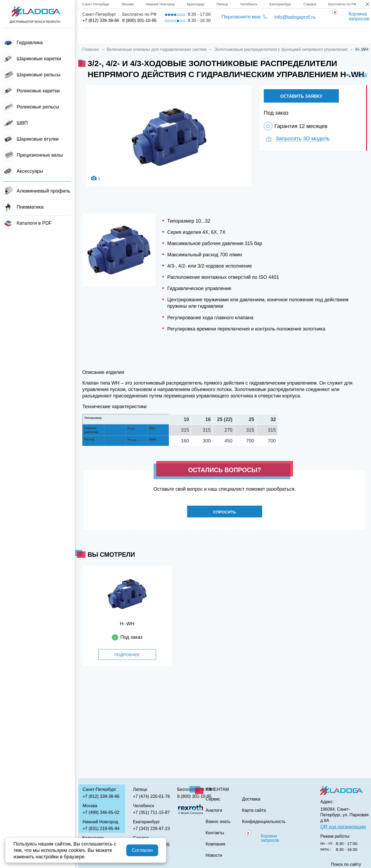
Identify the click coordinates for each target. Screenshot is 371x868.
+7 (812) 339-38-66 (101, 20)
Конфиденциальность (264, 822)
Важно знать (290, 36)
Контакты (334, 36)
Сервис (211, 36)
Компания (132, 36)
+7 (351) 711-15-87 (151, 812)
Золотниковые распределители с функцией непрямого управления (281, 49)
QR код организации (343, 827)
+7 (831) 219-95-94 (101, 828)
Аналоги (247, 36)
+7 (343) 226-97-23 (151, 828)
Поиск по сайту (346, 865)
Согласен (142, 850)
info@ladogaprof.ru (295, 17)
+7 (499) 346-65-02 (101, 812)
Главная (93, 36)
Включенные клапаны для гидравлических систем (157, 49)
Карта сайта (254, 810)
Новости (214, 855)
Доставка (173, 36)
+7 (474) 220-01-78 (151, 796)
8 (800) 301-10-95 (139, 20)
